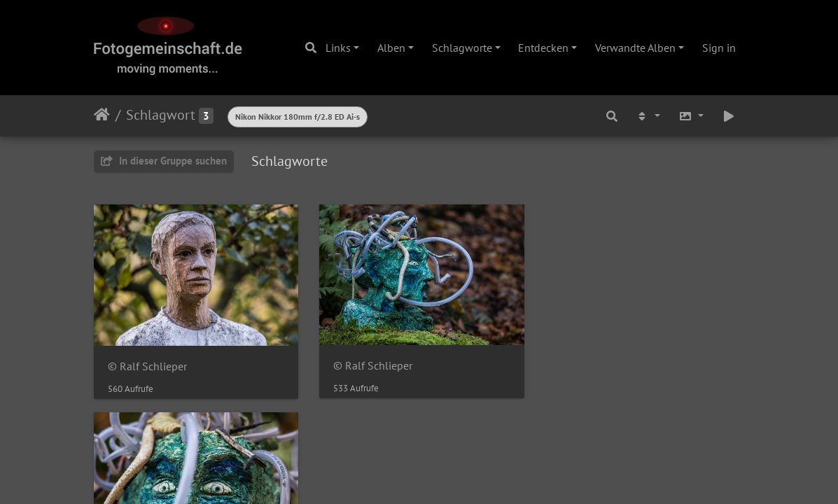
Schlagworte (462, 48)
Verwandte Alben (635, 48)
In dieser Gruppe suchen (164, 161)
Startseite (102, 115)
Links (338, 48)
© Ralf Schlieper (147, 366)
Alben (391, 48)
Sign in (719, 48)
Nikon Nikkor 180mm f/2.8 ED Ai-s (298, 117)
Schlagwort (161, 115)
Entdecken (543, 48)
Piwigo (448, 433)
